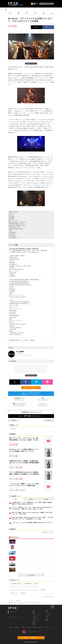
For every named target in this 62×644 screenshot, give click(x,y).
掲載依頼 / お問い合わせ (27, 627)
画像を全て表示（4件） (31, 63)
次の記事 (50, 420)
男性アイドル (14, 593)
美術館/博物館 (27, 584)
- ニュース (47, 613)
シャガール (34, 590)
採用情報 (35, 627)
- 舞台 (33, 613)
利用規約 (40, 627)
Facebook (13, 612)
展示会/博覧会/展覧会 (16, 584)
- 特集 (46, 620)
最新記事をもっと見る (48, 532)
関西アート (37, 584)
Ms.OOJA (11, 67)
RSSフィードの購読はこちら (32, 388)
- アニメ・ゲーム (36, 618)
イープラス (11, 601)
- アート (34, 620)
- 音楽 (33, 611)
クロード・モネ (32, 587)
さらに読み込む (35, 575)
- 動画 (46, 611)
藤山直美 (22, 593)
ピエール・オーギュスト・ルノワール (19, 590)
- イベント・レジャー (37, 615)
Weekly (31, 499)
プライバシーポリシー (48, 627)
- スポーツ (34, 622)
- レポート (47, 617)
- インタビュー (48, 615)
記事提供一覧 (17, 627)
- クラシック (35, 617)
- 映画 (33, 624)
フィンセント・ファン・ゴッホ (18, 587)
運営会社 (11, 627)
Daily (16, 499)
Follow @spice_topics (19, 400)
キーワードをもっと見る (47, 597)
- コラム (47, 618)
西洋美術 (43, 590)
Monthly (46, 499)
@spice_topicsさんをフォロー (15, 617)
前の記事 (12, 420)
